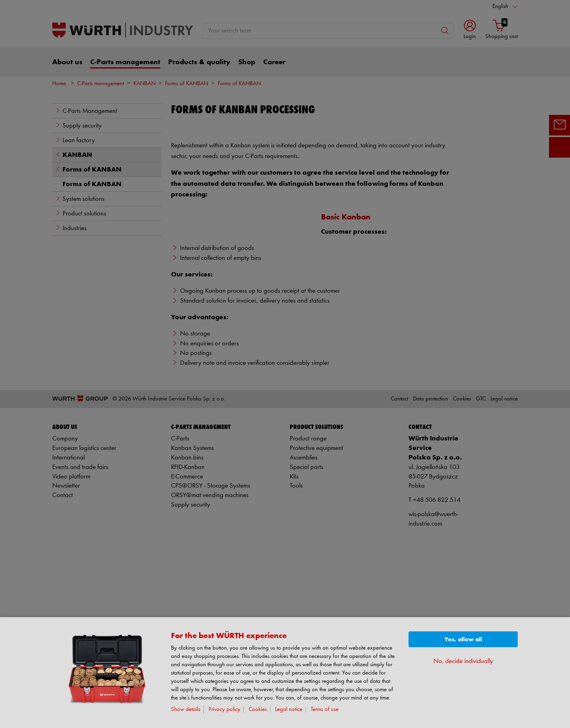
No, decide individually (463, 661)
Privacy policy (224, 710)
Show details (186, 710)
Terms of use (325, 710)
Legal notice (289, 710)
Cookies (258, 710)
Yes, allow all (463, 639)
